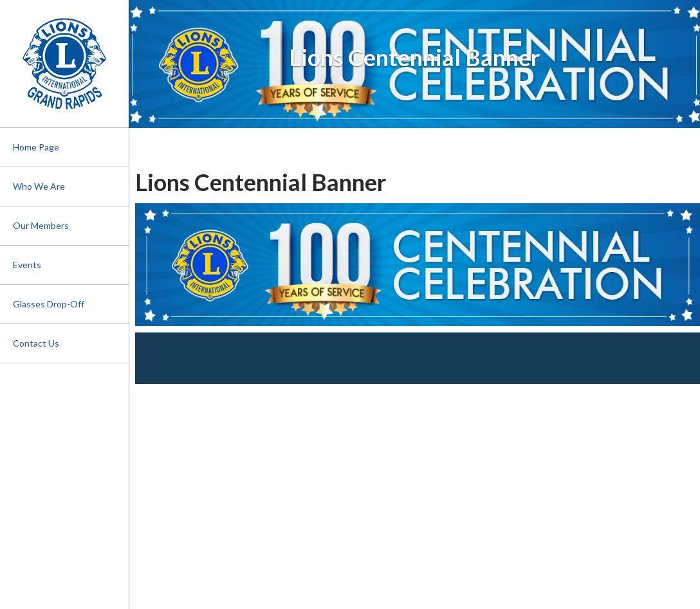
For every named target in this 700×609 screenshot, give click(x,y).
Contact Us (36, 343)
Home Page (36, 147)
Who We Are (39, 186)
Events (27, 265)
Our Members (41, 225)
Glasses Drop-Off (49, 304)
